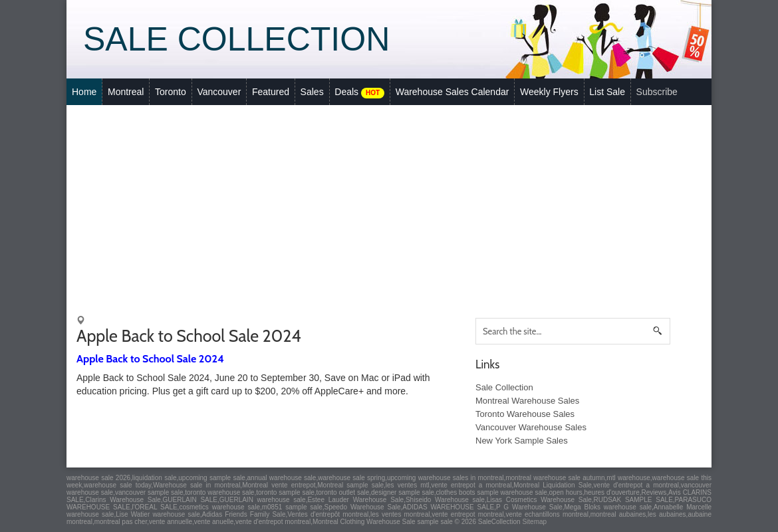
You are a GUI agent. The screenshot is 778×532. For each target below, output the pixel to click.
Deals (359, 92)
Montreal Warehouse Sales (527, 401)
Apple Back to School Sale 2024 (150, 359)
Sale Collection (236, 39)
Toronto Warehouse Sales (525, 414)
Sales (312, 92)
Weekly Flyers (549, 92)
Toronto (171, 92)
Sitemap (534, 522)
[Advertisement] (389, 205)
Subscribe (657, 92)
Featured (271, 92)
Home (84, 92)
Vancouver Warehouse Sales (531, 427)
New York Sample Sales (522, 441)
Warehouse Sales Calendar (453, 92)
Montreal (126, 92)
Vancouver (219, 92)
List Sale (607, 92)
